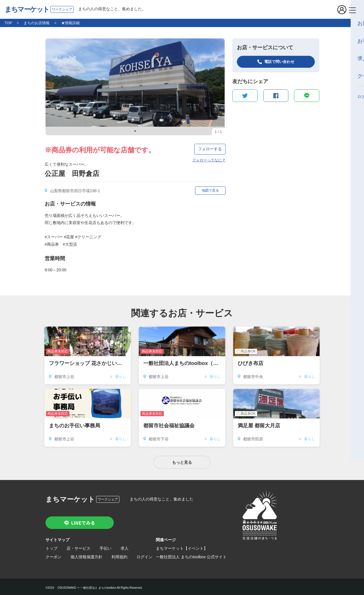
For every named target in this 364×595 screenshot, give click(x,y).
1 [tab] (135, 131)
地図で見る (210, 190)
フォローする (210, 149)
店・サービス (78, 546)
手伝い (106, 546)
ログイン (144, 555)
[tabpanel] (135, 87)
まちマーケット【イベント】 (182, 546)
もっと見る (182, 460)
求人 (125, 546)
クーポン (53, 555)
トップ (51, 546)
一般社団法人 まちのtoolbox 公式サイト (191, 555)
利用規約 (119, 555)
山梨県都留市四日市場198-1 (75, 191)
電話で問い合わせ (279, 62)
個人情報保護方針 (86, 555)
